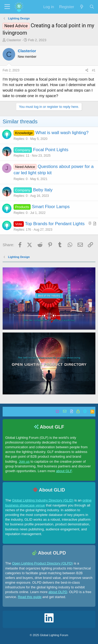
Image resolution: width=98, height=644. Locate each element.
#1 (94, 70)
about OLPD (58, 592)
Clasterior (14, 40)
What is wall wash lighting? (62, 133)
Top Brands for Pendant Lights (55, 224)
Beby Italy (43, 190)
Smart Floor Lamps (51, 207)
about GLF (64, 471)
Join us (24, 461)
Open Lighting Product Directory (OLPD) (42, 563)
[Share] (87, 70)
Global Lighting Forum (54, 635)
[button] (7, 7)
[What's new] (81, 7)
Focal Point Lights (51, 150)
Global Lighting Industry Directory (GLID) (43, 500)
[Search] (92, 7)
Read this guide (30, 597)
